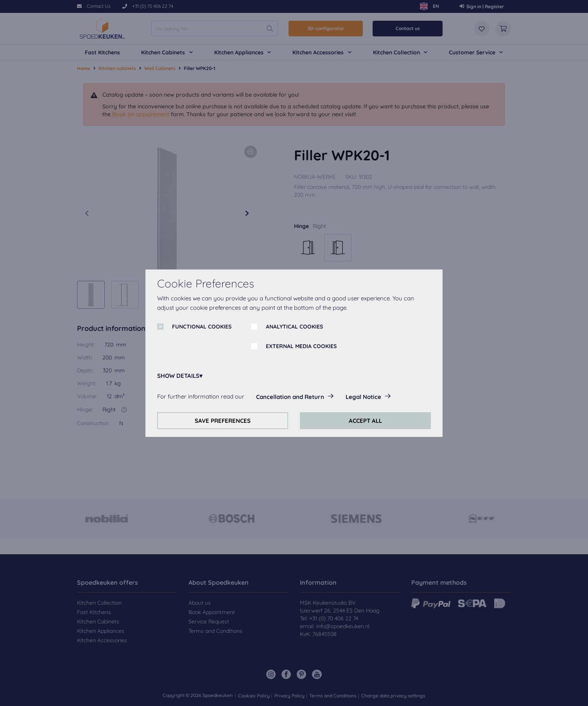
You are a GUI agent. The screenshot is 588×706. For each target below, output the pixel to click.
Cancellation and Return (290, 397)
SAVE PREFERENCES (223, 421)
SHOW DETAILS (178, 376)
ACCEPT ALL (365, 421)
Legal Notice (363, 397)
